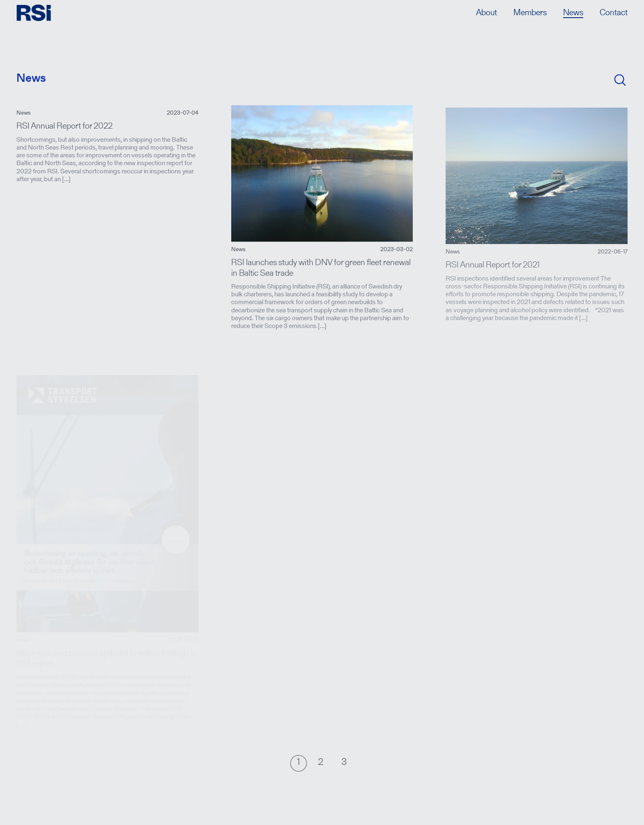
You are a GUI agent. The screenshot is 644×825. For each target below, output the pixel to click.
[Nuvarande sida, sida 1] (299, 763)
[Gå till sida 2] (321, 763)
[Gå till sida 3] (344, 763)
